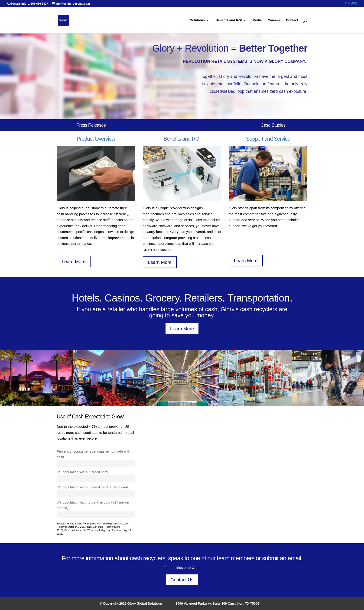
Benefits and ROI (229, 20)
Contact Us (182, 580)
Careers (274, 20)
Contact (292, 20)
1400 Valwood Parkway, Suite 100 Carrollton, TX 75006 (218, 603)
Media (257, 20)
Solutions (198, 20)
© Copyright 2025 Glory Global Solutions (131, 603)
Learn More (74, 262)
